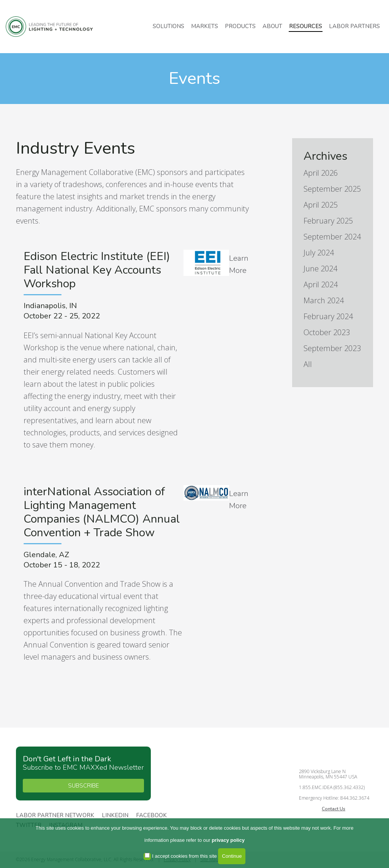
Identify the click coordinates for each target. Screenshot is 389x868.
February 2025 (328, 221)
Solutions (168, 26)
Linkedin (115, 816)
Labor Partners (354, 26)
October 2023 (327, 332)
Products (240, 26)
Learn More (239, 264)
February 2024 (328, 316)
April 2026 (321, 173)
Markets (205, 26)
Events (194, 78)
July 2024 (319, 253)
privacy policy (228, 840)
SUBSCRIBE (83, 786)
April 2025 (321, 205)
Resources (306, 26)
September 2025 (332, 189)
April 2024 (321, 284)
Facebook (151, 816)
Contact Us (334, 809)
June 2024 (320, 269)
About (272, 26)
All (308, 364)
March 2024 (324, 300)
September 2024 (332, 237)
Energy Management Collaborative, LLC (53, 27)
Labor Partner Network (55, 816)
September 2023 (332, 348)
